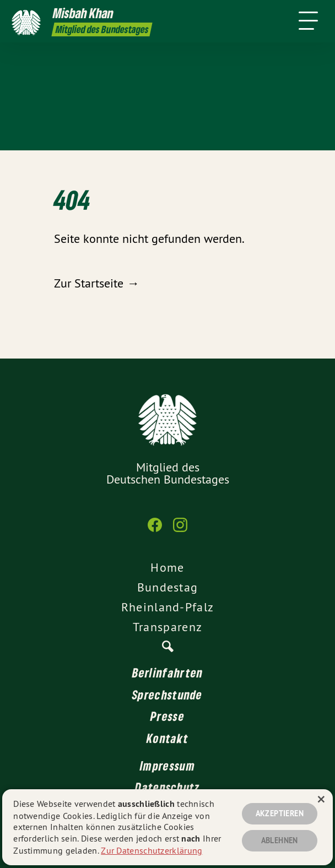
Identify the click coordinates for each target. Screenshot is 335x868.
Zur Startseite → (96, 283)
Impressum (167, 766)
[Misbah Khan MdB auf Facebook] (155, 530)
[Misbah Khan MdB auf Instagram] (180, 530)
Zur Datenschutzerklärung (152, 850)
